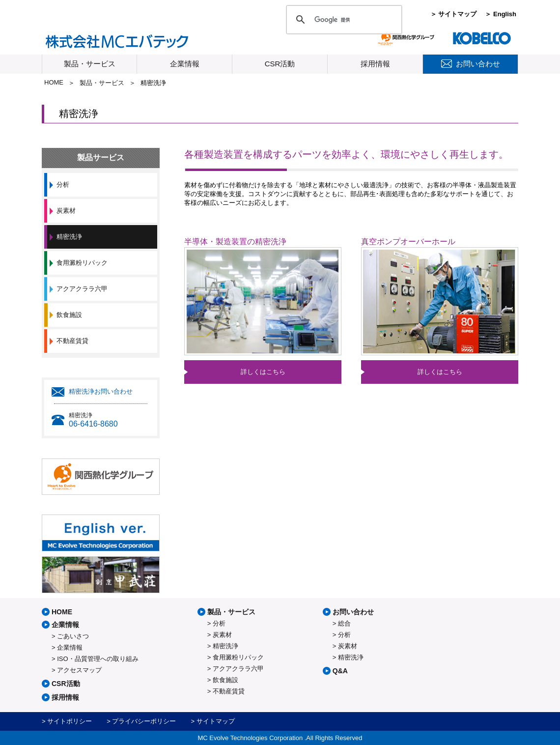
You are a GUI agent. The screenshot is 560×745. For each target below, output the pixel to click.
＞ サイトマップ (454, 14)
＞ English (501, 14)
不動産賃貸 (72, 341)
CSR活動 (280, 64)
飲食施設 (69, 315)
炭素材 (66, 211)
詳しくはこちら (263, 372)
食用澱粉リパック (82, 263)
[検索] (343, 20)
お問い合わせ (353, 612)
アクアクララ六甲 (82, 289)
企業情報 (185, 64)
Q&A (340, 671)
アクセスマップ (79, 670)
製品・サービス (90, 64)
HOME (54, 82)
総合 (344, 623)
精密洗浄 (69, 237)
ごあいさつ (73, 636)
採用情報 (375, 64)
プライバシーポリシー (144, 721)
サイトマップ (216, 721)
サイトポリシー (70, 721)
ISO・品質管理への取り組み (98, 659)
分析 (63, 185)
